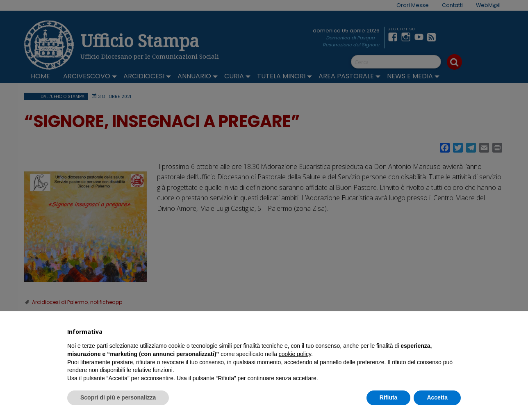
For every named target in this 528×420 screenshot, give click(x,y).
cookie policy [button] (295, 354)
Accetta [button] (437, 397)
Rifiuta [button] (389, 397)
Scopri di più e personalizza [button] (118, 397)
